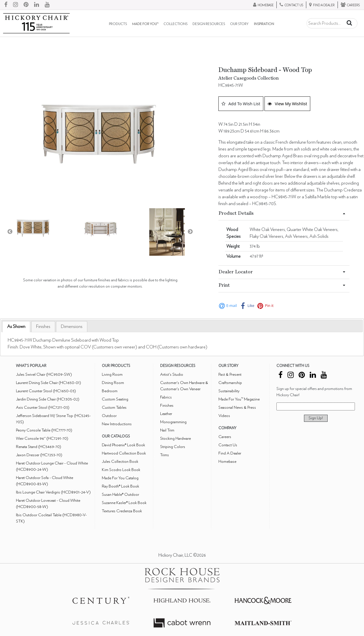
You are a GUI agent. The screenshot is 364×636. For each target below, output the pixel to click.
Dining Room (113, 383)
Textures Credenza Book (122, 511)
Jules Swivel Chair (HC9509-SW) (44, 374)
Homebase (227, 461)
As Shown (16, 327)
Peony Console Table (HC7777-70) (44, 430)
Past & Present (230, 374)
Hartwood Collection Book (124, 453)
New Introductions (117, 424)
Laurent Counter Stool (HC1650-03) (46, 391)
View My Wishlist (287, 104)
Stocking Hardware (175, 438)
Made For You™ (145, 24)
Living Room (112, 374)
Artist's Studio (172, 374)
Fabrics (166, 397)
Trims (165, 455)
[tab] (16, 327)
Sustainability (229, 391)
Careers (225, 437)
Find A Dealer (230, 453)
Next (190, 232)
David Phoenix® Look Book (123, 445)
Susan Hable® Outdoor (120, 494)
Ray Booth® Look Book (120, 486)
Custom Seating (115, 399)
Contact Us (228, 445)
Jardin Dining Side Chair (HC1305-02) (48, 399)
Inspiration (264, 24)
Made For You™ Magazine (239, 399)
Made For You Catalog (120, 478)
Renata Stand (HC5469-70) (39, 447)
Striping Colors (173, 447)
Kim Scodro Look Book (121, 470)
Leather (166, 414)
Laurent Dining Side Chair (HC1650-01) (48, 383)
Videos (224, 416)
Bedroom (110, 391)
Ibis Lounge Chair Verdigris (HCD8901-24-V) (53, 492)
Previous (10, 232)
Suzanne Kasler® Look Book (124, 503)
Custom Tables (114, 407)
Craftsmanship (230, 383)
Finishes (43, 327)
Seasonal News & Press (237, 407)
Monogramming (173, 422)
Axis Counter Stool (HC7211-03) (43, 407)
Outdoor (109, 416)
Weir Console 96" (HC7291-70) (42, 438)
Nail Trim (167, 430)
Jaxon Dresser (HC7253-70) (39, 455)
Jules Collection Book (120, 461)
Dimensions (72, 327)
